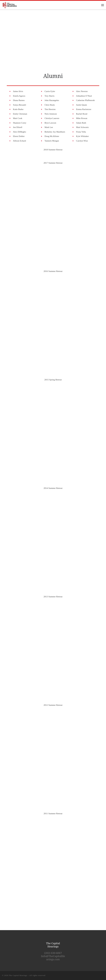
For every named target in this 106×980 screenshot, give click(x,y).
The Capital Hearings (18, 975)
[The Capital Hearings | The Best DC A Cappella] (9, 5)
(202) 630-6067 (53, 953)
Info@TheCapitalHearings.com (53, 958)
